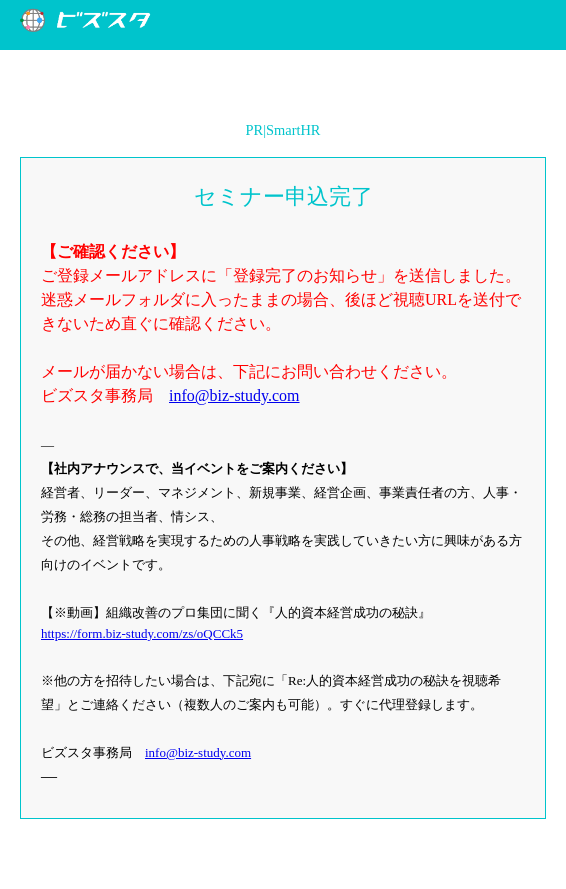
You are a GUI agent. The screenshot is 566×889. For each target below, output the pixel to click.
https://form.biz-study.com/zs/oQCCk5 (142, 633)
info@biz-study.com (234, 395)
